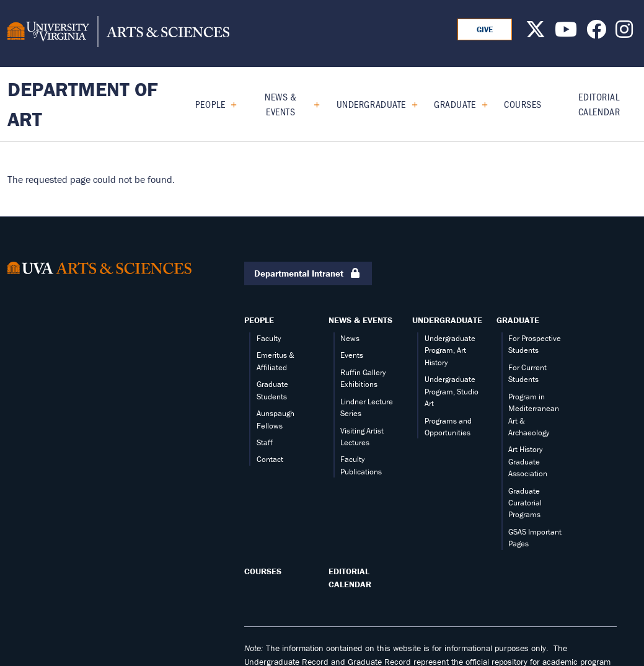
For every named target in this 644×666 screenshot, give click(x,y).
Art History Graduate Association (528, 461)
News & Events (280, 104)
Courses (523, 104)
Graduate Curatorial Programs (525, 503)
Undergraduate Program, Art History (450, 350)
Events (352, 355)
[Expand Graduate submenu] (480, 104)
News (350, 338)
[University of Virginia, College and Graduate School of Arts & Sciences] (118, 33)
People (210, 104)
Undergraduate (371, 104)
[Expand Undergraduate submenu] (410, 104)
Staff (265, 442)
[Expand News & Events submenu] (312, 104)
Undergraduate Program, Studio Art (452, 391)
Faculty (269, 338)
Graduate (455, 104)
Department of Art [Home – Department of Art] (83, 104)
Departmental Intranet (308, 274)
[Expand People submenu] (229, 104)
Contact (270, 459)
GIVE (485, 29)
